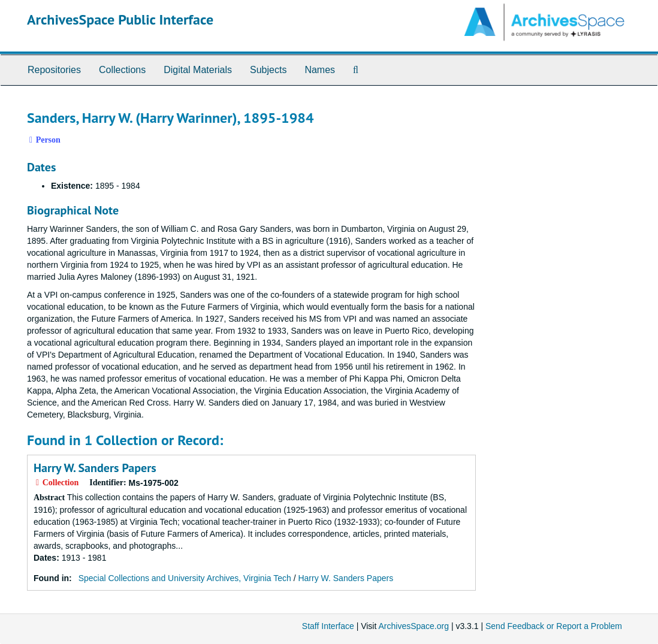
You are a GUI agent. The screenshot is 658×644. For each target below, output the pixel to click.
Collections (122, 70)
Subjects (268, 70)
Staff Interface (328, 626)
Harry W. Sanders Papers (95, 468)
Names (320, 70)
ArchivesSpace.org (413, 626)
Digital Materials (198, 70)
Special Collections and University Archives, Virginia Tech (185, 578)
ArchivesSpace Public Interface (120, 19)
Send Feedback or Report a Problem (554, 626)
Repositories (54, 70)
